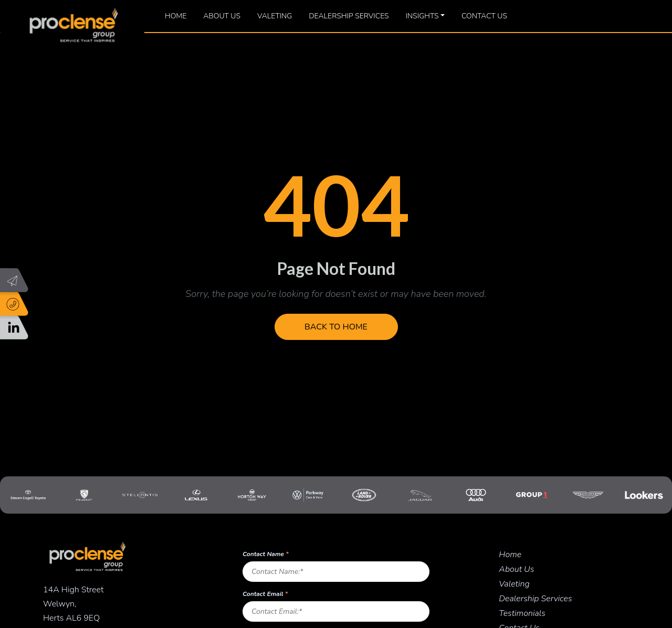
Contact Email (265, 594)
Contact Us (484, 16)
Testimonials (522, 613)
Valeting (275, 16)
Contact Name (266, 554)
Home (176, 16)
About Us (222, 16)
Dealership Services (349, 16)
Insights (422, 16)
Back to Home (336, 327)
